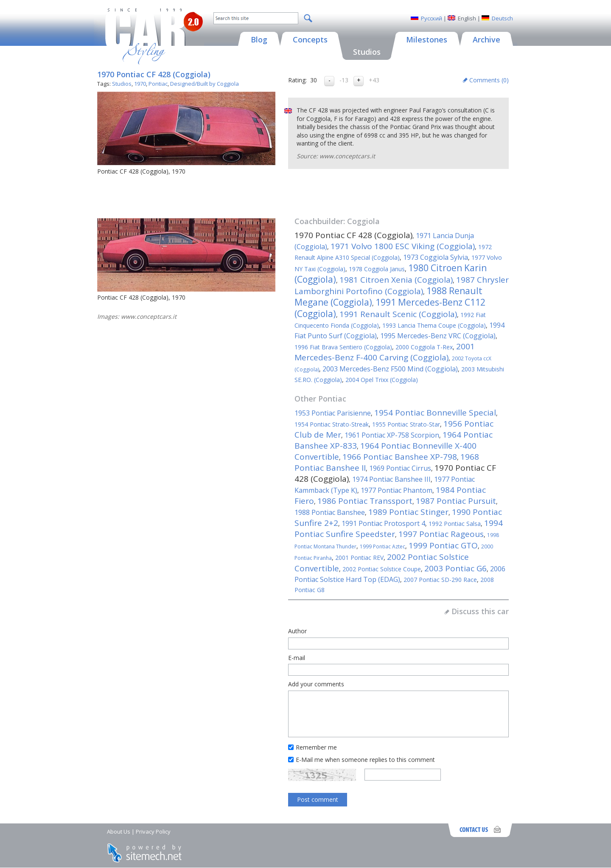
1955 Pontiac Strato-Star (406, 424)
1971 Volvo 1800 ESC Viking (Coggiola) (403, 246)
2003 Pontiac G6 (455, 568)
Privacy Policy (153, 831)
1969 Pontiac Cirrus (400, 468)
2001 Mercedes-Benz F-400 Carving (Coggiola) (385, 352)
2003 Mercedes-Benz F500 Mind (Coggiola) (390, 369)
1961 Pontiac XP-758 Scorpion (392, 435)
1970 (140, 84)
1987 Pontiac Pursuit (456, 501)
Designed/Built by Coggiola (205, 84)
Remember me (316, 747)
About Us (119, 831)
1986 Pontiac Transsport (365, 501)
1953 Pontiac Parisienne (333, 413)
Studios (122, 84)
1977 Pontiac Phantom (397, 490)
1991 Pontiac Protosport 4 (383, 523)
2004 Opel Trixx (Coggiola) (382, 380)
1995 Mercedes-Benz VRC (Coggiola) (438, 336)
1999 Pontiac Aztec (383, 546)
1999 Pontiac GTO (443, 545)
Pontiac (158, 84)
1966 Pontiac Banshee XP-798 (400, 457)
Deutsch (502, 18)
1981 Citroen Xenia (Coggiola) (396, 280)
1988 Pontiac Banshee (330, 512)
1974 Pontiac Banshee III (391, 479)
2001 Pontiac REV (359, 558)
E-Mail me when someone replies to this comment (365, 760)
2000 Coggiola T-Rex (424, 347)
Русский (432, 18)
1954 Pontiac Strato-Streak (332, 424)
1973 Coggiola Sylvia (436, 257)
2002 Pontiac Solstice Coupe (382, 569)
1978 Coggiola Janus (377, 269)
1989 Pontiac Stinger (408, 512)
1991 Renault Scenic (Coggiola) (398, 314)
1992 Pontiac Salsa (455, 524)
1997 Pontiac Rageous (441, 534)
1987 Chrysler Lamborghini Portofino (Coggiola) (402, 285)
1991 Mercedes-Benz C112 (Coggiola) (390, 308)
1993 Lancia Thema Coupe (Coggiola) (434, 325)
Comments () (489, 80)
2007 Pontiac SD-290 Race (440, 580)
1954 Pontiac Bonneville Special (435, 413)
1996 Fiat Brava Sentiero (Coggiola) (343, 347)
